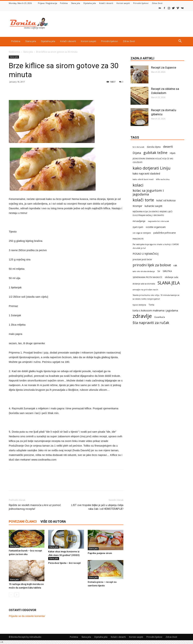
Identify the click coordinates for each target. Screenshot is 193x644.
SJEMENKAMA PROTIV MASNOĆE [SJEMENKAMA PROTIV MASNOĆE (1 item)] (147, 277)
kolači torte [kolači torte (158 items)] (143, 200)
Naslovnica (14, 52)
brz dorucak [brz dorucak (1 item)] (138, 147)
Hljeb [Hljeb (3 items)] (173, 153)
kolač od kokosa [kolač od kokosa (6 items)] (166, 200)
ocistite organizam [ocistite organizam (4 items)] (156, 227)
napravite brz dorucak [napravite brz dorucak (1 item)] (158, 221)
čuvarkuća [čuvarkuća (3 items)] (160, 317)
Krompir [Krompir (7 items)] (137, 206)
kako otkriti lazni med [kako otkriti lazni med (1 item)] (143, 179)
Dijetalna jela (90, 3)
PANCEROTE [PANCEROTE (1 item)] (138, 239)
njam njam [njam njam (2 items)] (138, 227)
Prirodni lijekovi (141, 3)
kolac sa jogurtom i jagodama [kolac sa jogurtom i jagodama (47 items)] (148, 192)
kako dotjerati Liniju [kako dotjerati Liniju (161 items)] (152, 168)
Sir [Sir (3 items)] (159, 271)
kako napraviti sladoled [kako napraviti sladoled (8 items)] (146, 173)
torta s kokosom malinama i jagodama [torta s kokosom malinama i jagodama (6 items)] (155, 310)
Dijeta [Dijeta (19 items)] (137, 153)
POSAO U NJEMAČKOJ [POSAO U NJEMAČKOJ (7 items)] (146, 254)
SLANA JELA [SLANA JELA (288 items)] (169, 283)
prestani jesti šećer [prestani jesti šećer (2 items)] (142, 259)
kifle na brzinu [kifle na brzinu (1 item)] (163, 179)
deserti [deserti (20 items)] (168, 147)
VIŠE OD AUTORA (53, 521)
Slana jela (76, 3)
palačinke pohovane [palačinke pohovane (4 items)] (165, 233)
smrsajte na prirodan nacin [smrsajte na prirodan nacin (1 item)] (145, 290)
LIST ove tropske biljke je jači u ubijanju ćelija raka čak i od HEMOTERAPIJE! (97, 507)
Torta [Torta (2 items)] (151, 305)
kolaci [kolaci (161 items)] (138, 185)
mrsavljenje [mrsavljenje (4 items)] (139, 221)
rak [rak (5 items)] (175, 265)
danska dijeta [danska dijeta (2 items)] (154, 147)
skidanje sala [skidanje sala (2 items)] (171, 277)
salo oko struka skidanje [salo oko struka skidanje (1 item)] (144, 271)
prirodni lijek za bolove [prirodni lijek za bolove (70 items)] (152, 265)
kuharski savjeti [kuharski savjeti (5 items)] (153, 206)
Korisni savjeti (123, 3)
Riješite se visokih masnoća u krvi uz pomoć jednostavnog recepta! (35, 507)
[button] (180, 41)
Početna (64, 3)
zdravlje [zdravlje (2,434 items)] (142, 316)
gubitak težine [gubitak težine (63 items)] (155, 153)
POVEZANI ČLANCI (23, 521)
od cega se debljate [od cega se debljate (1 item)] (142, 233)
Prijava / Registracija (48, 3)
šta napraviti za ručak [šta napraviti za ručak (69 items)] (151, 323)
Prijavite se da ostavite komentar (27, 616)
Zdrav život (157, 3)
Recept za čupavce (164, 67)
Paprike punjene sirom (100, 553)
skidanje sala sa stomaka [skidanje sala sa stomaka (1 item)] (144, 284)
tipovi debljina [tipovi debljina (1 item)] (139, 305)
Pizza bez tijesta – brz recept (64, 563)
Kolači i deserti (106, 3)
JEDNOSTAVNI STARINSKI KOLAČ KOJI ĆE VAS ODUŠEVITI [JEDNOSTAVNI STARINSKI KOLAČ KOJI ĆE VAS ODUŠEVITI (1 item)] (153, 160)
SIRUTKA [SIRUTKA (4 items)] (167, 271)
